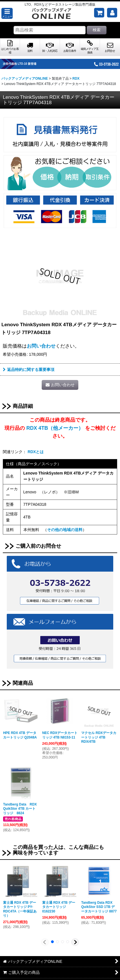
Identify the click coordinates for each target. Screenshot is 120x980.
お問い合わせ (41, 346)
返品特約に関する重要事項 (29, 370)
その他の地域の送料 (65, 530)
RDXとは (36, 452)
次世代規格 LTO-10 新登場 (27, 64)
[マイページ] (112, 13)
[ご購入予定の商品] (99, 13)
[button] (7, 13)
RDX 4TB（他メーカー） (55, 428)
